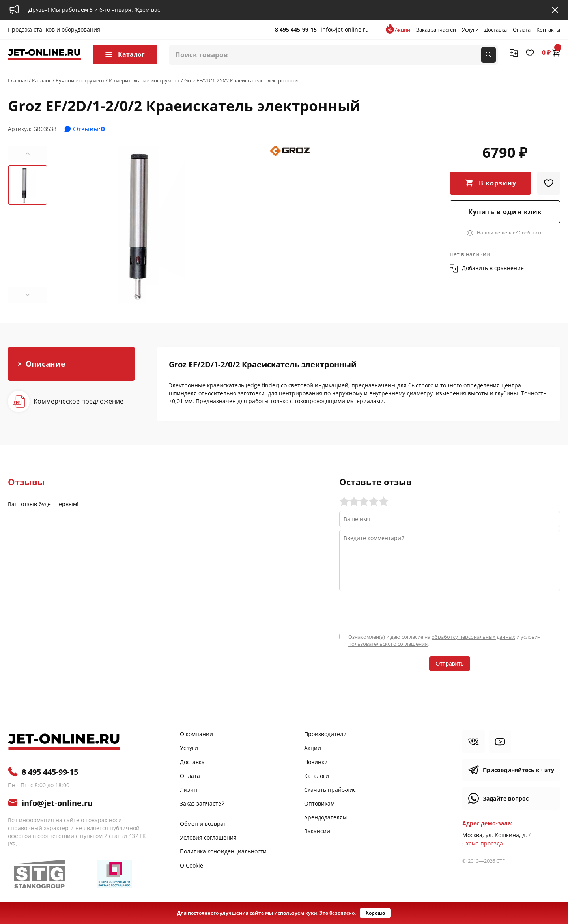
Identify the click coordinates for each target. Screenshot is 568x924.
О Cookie (192, 865)
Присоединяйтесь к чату (518, 770)
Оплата (522, 30)
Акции (403, 30)
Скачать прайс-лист (331, 790)
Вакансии (317, 831)
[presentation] (399, 611)
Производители (325, 734)
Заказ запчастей (436, 30)
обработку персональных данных (473, 637)
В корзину (498, 183)
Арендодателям (325, 817)
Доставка (496, 30)
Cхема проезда (483, 843)
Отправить (449, 664)
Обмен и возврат (203, 824)
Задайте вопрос (506, 798)
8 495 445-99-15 (296, 29)
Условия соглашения (208, 837)
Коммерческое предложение (78, 401)
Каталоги (317, 776)
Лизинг (190, 790)
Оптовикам (319, 803)
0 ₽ (551, 52)
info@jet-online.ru (345, 29)
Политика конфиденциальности (223, 851)
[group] (152, 224)
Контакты (548, 30)
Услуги (470, 30)
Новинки (316, 762)
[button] (28, 154)
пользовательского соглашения (388, 644)
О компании (196, 734)
